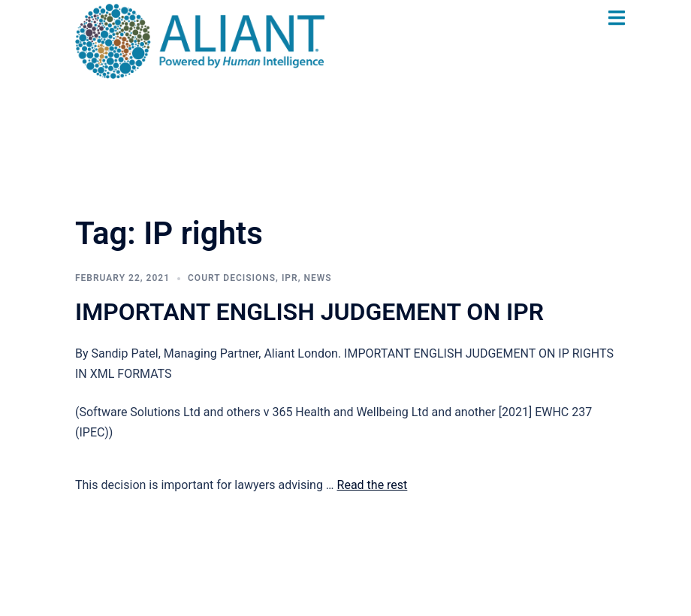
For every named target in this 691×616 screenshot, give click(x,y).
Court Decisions (232, 278)
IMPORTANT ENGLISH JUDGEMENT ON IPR (309, 312)
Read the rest (373, 485)
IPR (290, 278)
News (317, 278)
